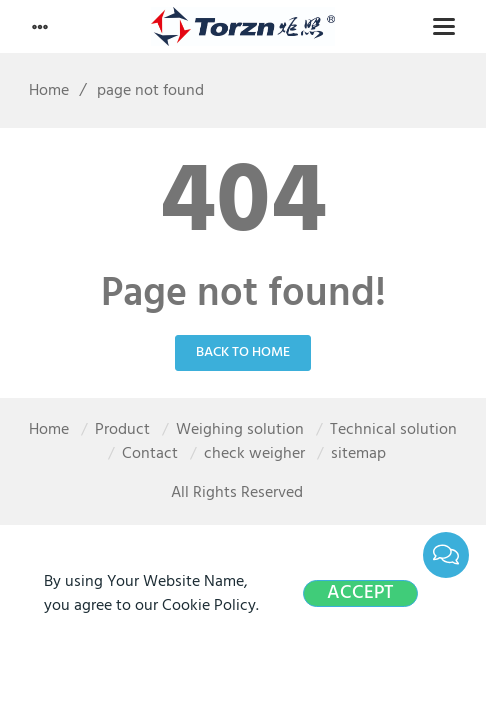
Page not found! (243, 295)
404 (243, 205)
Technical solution (393, 430)
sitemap (358, 454)
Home (42, 91)
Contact (150, 454)
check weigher (254, 454)
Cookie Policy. (210, 606)
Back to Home (243, 352)
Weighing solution (240, 430)
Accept (360, 593)
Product (122, 430)
